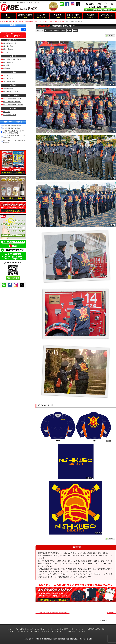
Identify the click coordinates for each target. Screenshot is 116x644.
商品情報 (13, 85)
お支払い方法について (38, 631)
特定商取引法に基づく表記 (96, 629)
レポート (13, 56)
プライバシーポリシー (78, 629)
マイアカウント (12, 631)
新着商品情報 (8, 89)
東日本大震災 (8, 78)
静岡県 (75, 31)
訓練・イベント (13, 40)
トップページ (4, 22)
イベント (6, 52)
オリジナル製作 (13, 95)
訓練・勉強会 (8, 49)
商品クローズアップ (11, 91)
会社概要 (65, 629)
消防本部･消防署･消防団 (12, 59)
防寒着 (69, 31)
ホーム (9, 629)
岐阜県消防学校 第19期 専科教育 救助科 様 (52, 613)
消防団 (63, 31)
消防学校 (6, 65)
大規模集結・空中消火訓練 (12, 126)
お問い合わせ (82, 631)
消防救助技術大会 (10, 43)
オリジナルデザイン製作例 (13, 105)
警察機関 (6, 68)
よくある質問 (71, 631)
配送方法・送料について (56, 631)
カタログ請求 (39, 629)
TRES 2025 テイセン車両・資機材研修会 (14, 141)
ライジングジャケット (52, 31)
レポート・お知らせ (17, 22)
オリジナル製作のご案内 (12, 99)
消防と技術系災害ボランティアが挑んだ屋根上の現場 (14, 132)
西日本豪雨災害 (9, 81)
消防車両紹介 (8, 62)
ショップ (30, 629)
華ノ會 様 (111, 613)
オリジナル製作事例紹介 (12, 102)
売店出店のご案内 (10, 115)
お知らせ (13, 108)
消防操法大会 (8, 46)
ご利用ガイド (24, 631)
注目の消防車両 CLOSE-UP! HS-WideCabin (14, 137)
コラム (13, 72)
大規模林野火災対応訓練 (11, 128)
